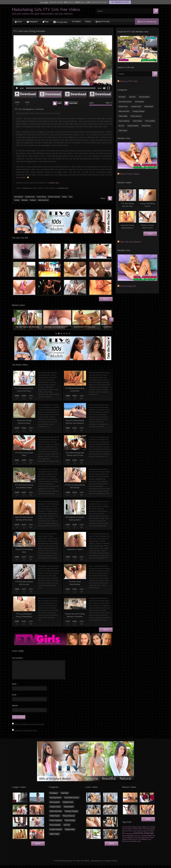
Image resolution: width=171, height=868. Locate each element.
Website (15, 709)
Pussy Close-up (136, 116)
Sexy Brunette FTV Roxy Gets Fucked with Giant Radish (86, 320)
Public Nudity (123, 116)
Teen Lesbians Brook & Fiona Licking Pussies (24, 269)
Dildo (140, 832)
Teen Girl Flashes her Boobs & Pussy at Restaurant (50, 269)
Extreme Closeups (54, 197)
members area (54, 183)
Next (111, 320)
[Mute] (104, 88)
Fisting (64, 197)
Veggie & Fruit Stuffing (148, 830)
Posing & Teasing (138, 111)
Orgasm (130, 832)
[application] (63, 63)
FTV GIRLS (44, 2)
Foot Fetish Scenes (125, 102)
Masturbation (149, 106)
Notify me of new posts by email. (26, 734)
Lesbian (17, 200)
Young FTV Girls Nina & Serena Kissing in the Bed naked (75, 269)
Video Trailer (123, 131)
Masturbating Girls (128, 286)
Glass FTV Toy (137, 843)
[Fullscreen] (109, 88)
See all (106, 299)
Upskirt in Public (127, 843)
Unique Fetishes (133, 126)
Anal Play (132, 97)
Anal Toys (129, 834)
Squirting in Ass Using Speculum (57, 320)
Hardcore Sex (123, 106)
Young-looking (130, 837)
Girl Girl (125, 830)
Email (15, 698)
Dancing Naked (144, 97)
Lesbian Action (30, 197)
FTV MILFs (76, 22)
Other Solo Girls (124, 111)
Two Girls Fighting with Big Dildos (28, 320)
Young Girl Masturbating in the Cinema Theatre (50, 287)
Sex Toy (121, 126)
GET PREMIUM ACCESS (120, 2)
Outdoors (33, 200)
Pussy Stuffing (150, 121)
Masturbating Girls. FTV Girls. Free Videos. (46, 9)
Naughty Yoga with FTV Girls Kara (100, 251)
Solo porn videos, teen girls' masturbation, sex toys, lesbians (42, 14)
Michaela (25, 200)
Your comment (18, 658)
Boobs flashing (132, 830)
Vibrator (144, 843)
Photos (88, 22)
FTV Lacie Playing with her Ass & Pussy (50, 251)
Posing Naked (147, 832)
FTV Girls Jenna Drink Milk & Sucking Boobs (100, 269)
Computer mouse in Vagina (24, 251)
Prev (14, 320)
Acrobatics (122, 97)
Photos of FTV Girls (129, 81)
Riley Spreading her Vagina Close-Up (100, 287)
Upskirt (124, 839)
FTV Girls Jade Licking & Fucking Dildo (75, 287)
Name (15, 687)
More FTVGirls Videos (130, 174)
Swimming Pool (43, 200)
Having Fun (138, 839)
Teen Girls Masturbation (131, 242)
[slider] (61, 88)
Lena (70, 197)
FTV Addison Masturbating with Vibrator (24, 287)
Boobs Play (146, 834)
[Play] (17, 88)
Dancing (125, 832)
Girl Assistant (19, 197)
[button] (63, 63)
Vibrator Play (146, 126)
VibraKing (136, 832)
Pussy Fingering (124, 121)
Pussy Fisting (41, 197)
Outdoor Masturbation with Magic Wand (75, 251)
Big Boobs (131, 841)
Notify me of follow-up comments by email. (29, 728)
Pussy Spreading (139, 841)
